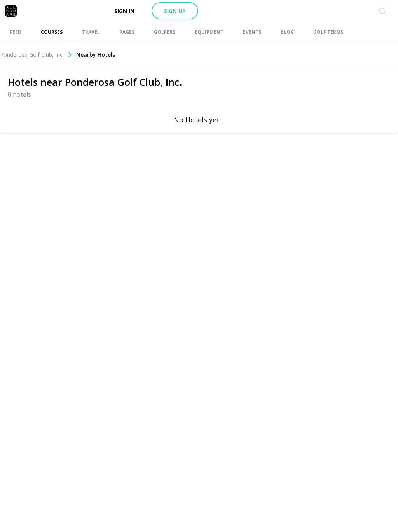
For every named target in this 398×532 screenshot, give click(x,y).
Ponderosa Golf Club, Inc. (36, 55)
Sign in (124, 11)
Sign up (175, 11)
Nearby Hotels (96, 55)
